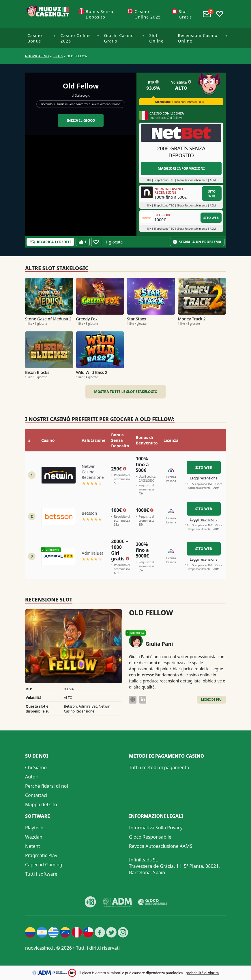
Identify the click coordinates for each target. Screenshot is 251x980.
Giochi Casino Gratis (119, 38)
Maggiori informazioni (181, 168)
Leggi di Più (211, 699)
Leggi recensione (204, 478)
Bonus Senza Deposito (100, 14)
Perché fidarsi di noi (47, 786)
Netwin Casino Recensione (87, 709)
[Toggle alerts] (207, 14)
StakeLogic (82, 95)
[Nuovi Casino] (48, 14)
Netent (33, 846)
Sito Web (212, 193)
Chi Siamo (36, 767)
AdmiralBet (88, 706)
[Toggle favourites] (220, 14)
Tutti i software (41, 874)
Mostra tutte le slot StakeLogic (125, 392)
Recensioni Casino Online (198, 38)
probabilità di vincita (202, 973)
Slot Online (156, 38)
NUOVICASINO (37, 56)
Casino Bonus (35, 38)
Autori (32, 777)
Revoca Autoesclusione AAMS (161, 846)
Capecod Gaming (44, 865)
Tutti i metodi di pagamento (159, 767)
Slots (58, 56)
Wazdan (34, 837)
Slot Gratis (186, 14)
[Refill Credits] (50, 242)
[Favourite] (96, 242)
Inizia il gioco (81, 120)
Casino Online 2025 (148, 14)
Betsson (70, 706)
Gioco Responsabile (150, 837)
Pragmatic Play (41, 855)
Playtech (34, 828)
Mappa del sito (41, 804)
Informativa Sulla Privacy (156, 828)
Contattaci (36, 795)
